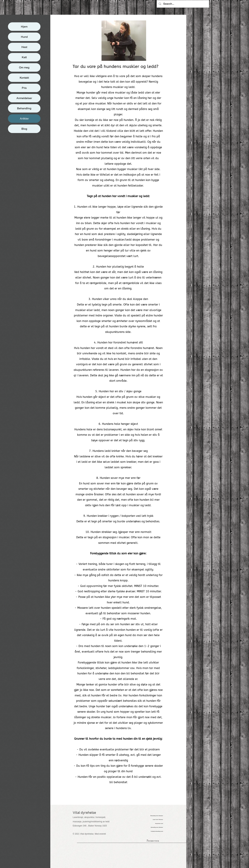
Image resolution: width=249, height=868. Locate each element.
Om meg (24, 67)
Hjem (24, 27)
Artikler (24, 119)
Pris (24, 88)
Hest (24, 47)
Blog (24, 129)
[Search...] (183, 4)
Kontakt (24, 78)
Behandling (24, 108)
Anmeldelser (24, 98)
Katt (24, 57)
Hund (24, 37)
